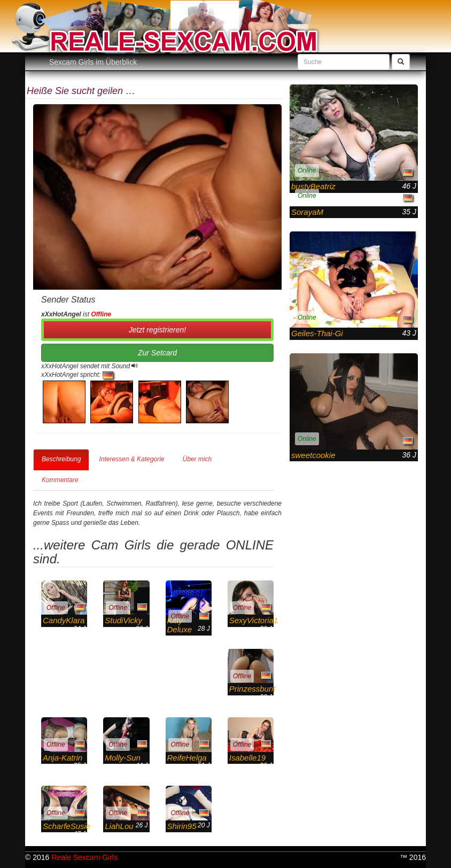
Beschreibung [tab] (61, 459)
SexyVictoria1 (254, 620)
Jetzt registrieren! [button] (157, 330)
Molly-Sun (123, 758)
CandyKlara (64, 620)
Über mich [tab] (197, 459)
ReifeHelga (187, 758)
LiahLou (119, 826)
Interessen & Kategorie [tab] (131, 459)
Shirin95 (182, 826)
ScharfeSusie (67, 826)
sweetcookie (313, 455)
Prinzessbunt (252, 689)
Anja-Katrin (63, 758)
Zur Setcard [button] (157, 353)
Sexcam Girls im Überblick (93, 62)
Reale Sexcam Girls (84, 857)
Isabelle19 (247, 758)
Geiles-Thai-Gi (317, 333)
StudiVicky (123, 620)
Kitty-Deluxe (180, 625)
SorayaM (307, 212)
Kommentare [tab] (60, 480)
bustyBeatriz (313, 186)
